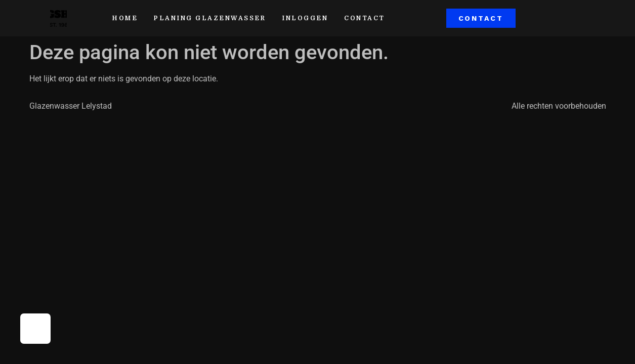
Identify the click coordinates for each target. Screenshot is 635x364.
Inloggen (305, 18)
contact (365, 18)
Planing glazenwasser (210, 18)
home (125, 18)
